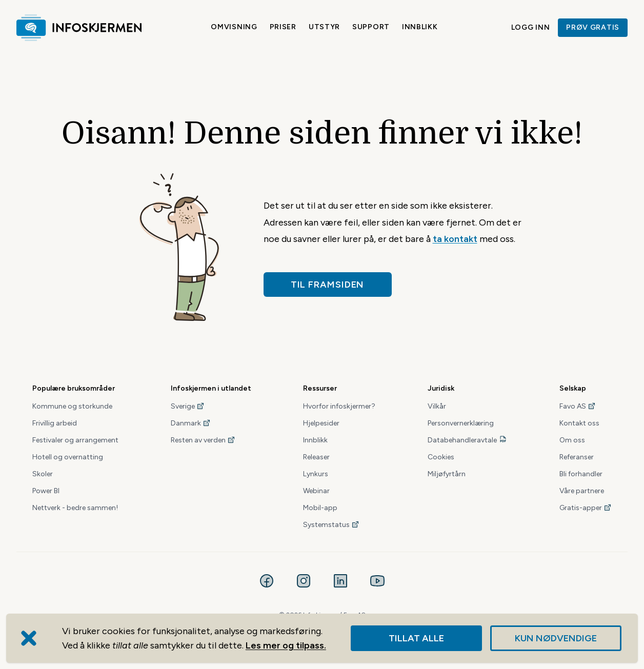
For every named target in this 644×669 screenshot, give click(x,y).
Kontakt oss (579, 423)
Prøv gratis (593, 27)
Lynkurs (316, 474)
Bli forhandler (581, 474)
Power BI (46, 491)
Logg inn (531, 27)
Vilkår (437, 406)
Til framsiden (328, 285)
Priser (283, 27)
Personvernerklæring (461, 423)
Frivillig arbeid (55, 423)
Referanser (577, 457)
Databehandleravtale (462, 440)
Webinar (316, 491)
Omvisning (234, 27)
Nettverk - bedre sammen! (75, 508)
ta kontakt (455, 239)
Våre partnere (582, 491)
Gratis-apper (586, 508)
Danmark (191, 423)
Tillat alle (416, 638)
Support (371, 27)
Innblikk (420, 27)
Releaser (316, 457)
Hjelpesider (321, 423)
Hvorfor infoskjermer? (339, 406)
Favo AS (578, 406)
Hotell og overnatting (68, 457)
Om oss (572, 440)
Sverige (188, 406)
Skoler (43, 474)
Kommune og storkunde (72, 406)
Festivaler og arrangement (75, 440)
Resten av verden (203, 440)
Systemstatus (331, 525)
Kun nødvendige (556, 638)
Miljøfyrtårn (447, 474)
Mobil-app (320, 508)
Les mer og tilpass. (286, 645)
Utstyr (324, 27)
